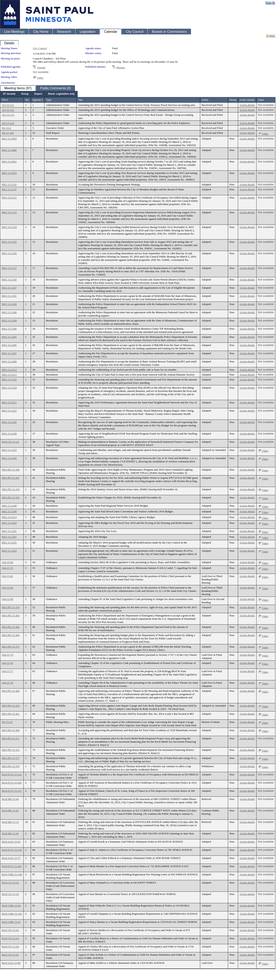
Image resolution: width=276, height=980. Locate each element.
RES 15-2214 (9, 517)
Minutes (121, 67)
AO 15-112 (8, 110)
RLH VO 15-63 (10, 938)
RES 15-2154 (9, 227)
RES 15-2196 (9, 329)
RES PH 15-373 (11, 647)
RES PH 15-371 (11, 738)
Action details (247, 105)
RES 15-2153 (9, 212)
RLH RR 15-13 (10, 822)
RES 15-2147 (9, 189)
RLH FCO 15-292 (12, 783)
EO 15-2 (7, 128)
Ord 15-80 (7, 599)
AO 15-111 (8, 105)
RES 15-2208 (9, 361)
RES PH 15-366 (11, 627)
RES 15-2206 (9, 345)
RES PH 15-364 (11, 615)
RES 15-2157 (9, 268)
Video (40, 78)
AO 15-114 (8, 123)
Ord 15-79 (7, 655)
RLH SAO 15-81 (11, 842)
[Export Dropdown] (38, 94)
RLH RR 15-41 (10, 810)
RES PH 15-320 (11, 497)
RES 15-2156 (9, 253)
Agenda (41, 67)
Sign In (270, 3)
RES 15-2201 (9, 537)
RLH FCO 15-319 (12, 850)
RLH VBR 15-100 (12, 874)
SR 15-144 (8, 133)
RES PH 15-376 (11, 607)
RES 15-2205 (9, 337)
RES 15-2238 (9, 434)
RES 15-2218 (9, 388)
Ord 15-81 (7, 576)
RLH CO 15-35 (10, 894)
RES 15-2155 (9, 242)
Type (49, 100)
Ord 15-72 (7, 568)
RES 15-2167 (9, 288)
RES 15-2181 (9, 296)
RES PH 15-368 (11, 730)
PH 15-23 (7, 722)
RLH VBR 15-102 (12, 914)
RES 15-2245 (9, 458)
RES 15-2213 (9, 375)
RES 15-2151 (9, 198)
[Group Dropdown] (25, 94)
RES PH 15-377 (11, 758)
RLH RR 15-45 (10, 833)
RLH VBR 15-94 (11, 906)
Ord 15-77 (7, 671)
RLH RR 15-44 (10, 799)
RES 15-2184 (9, 304)
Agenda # (38, 100)
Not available (41, 72)
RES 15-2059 (9, 139)
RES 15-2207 (9, 353)
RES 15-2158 (9, 280)
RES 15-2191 (9, 531)
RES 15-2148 (9, 506)
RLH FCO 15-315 (12, 791)
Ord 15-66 (7, 562)
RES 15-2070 (9, 173)
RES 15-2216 (9, 379)
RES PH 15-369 (11, 635)
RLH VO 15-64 (10, 947)
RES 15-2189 (9, 320)
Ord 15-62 (7, 663)
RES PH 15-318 (11, 489)
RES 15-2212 (9, 370)
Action (205, 100)
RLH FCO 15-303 (12, 866)
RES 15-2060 (9, 150)
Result (233, 100)
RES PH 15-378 (11, 766)
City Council (40, 48)
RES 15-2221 (9, 402)
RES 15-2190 (9, 511)
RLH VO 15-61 (10, 955)
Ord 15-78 (7, 683)
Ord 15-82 (7, 588)
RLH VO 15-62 (10, 930)
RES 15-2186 (9, 312)
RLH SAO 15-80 (11, 963)
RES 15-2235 (9, 543)
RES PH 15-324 (11, 706)
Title (80, 100)
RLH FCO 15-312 (12, 774)
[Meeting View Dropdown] (61, 94)
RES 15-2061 (9, 162)
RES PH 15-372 (11, 750)
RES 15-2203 (9, 523)
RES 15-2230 (9, 422)
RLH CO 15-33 (10, 883)
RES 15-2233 (9, 450)
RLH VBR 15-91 (11, 922)
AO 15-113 (8, 115)
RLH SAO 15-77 (11, 858)
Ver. (27, 100)
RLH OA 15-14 (10, 442)
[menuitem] (9, 94)
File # (5, 100)
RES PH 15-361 (11, 714)
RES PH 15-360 (11, 691)
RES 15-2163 (9, 551)
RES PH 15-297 (11, 478)
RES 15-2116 (9, 184)
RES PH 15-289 (11, 470)
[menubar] (39, 94)
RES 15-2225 (9, 411)
